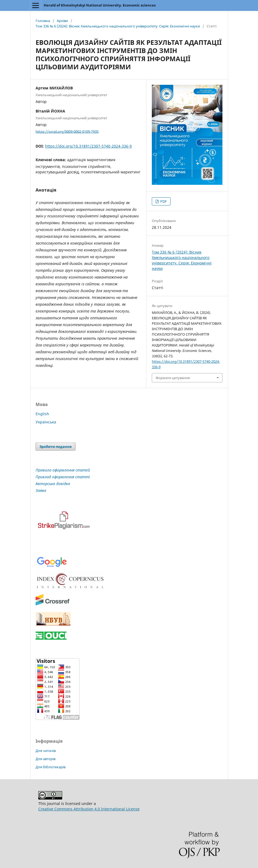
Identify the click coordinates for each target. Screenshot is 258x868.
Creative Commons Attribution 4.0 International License (89, 809)
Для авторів (45, 759)
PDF (163, 201)
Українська (46, 422)
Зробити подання (56, 447)
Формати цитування (173, 378)
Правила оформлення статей (63, 470)
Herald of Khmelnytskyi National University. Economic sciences (100, 5)
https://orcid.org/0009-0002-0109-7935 (67, 131)
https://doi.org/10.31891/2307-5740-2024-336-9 (88, 146)
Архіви (62, 21)
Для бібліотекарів (51, 767)
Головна (43, 21)
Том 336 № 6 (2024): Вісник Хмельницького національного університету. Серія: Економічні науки (118, 26)
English (42, 414)
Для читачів (46, 751)
